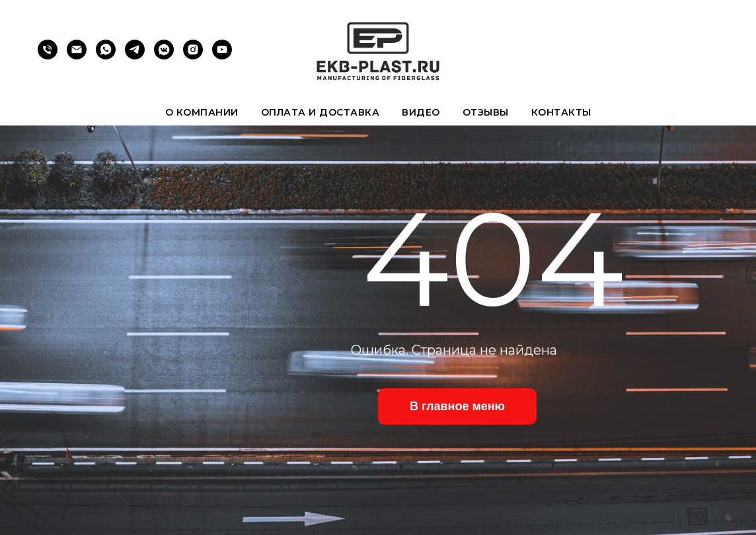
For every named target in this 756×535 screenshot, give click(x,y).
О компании (202, 112)
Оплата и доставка (321, 112)
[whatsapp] (106, 56)
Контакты (561, 112)
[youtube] (222, 56)
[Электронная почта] (77, 56)
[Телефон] (48, 56)
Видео (421, 112)
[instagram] (193, 56)
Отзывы (486, 112)
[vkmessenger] (164, 56)
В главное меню (457, 406)
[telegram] (135, 56)
